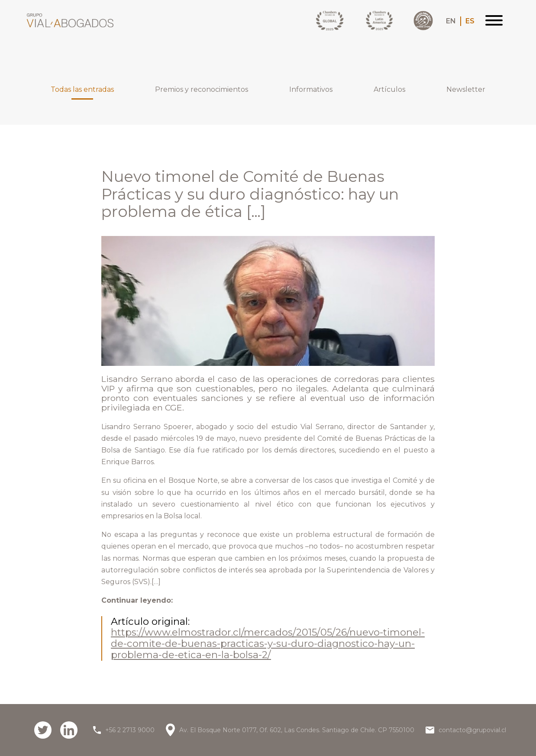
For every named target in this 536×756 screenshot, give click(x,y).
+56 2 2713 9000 (130, 730)
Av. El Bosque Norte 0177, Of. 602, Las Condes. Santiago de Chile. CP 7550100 (297, 730)
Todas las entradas (82, 92)
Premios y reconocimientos (202, 90)
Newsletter (466, 90)
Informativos (311, 90)
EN (451, 21)
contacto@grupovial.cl (472, 730)
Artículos (389, 90)
